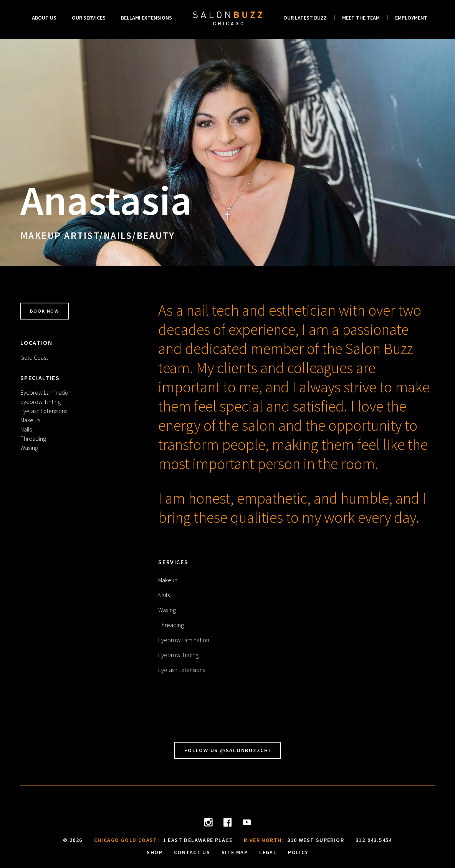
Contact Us (192, 852)
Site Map (235, 852)
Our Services (89, 18)
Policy (298, 852)
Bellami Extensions (146, 18)
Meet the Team (361, 18)
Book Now (49, 311)
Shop (155, 852)
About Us (44, 18)
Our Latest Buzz (305, 18)
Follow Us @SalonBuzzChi (227, 750)
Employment (411, 18)
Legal (268, 852)
